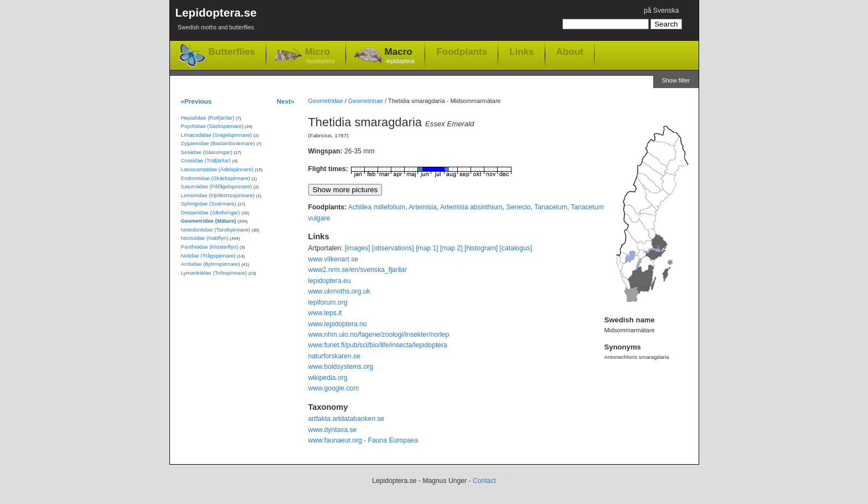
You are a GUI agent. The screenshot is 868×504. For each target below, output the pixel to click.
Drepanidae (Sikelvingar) (211, 212)
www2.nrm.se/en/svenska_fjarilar (358, 270)
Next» (286, 101)
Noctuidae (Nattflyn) (205, 238)
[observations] (393, 248)
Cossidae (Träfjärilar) (206, 160)
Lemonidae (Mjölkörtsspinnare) (218, 195)
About (570, 52)
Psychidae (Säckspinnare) (212, 126)
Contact (484, 481)
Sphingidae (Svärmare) (209, 204)
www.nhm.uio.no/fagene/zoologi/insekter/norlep (379, 335)
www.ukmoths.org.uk (339, 291)
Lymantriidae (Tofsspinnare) (214, 273)
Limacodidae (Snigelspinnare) (217, 135)
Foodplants (462, 52)
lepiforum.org (328, 302)
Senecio (519, 207)
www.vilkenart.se (334, 259)
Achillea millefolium (377, 207)
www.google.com (334, 388)
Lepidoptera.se (216, 21)
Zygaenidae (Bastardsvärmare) (218, 143)
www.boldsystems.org (341, 367)
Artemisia (423, 207)
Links (521, 52)
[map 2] (451, 248)
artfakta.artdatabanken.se (347, 419)
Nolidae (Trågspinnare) (208, 256)
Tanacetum (551, 207)
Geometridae (326, 101)
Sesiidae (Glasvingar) (207, 152)
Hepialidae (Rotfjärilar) (208, 118)
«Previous (197, 101)
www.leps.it (325, 313)
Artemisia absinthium (471, 207)
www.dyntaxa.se (333, 430)
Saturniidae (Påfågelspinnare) (217, 186)
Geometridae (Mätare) (209, 221)
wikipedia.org (328, 378)
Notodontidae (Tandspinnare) (216, 230)
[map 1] (427, 248)
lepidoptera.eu (330, 281)
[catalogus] (516, 248)
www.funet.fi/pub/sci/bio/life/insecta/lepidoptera (378, 345)
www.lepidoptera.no (338, 324)
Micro (320, 56)
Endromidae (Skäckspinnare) (216, 178)
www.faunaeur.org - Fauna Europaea (363, 440)
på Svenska (662, 11)
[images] (358, 248)
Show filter (676, 80)
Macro (400, 56)
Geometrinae (366, 101)
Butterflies (232, 52)
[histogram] (481, 248)
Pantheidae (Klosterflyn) (210, 247)
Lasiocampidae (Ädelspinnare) (217, 169)
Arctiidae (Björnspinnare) (211, 264)
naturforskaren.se (335, 356)
